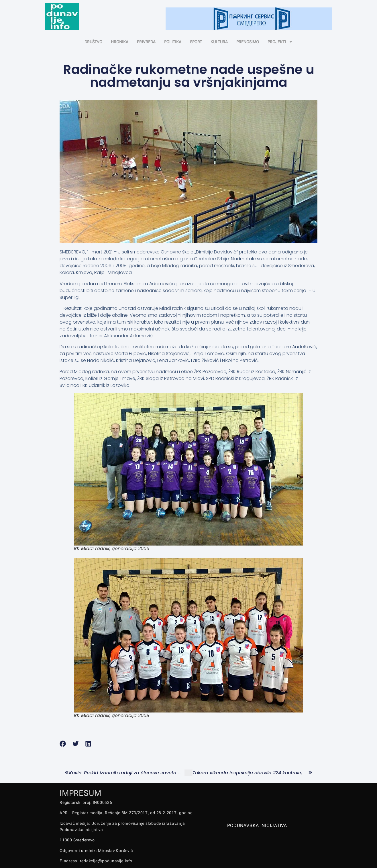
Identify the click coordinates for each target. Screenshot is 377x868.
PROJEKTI (280, 42)
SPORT (196, 42)
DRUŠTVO (93, 42)
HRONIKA (120, 42)
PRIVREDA (146, 42)
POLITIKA (173, 42)
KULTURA (219, 42)
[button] (63, 744)
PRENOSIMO (248, 42)
